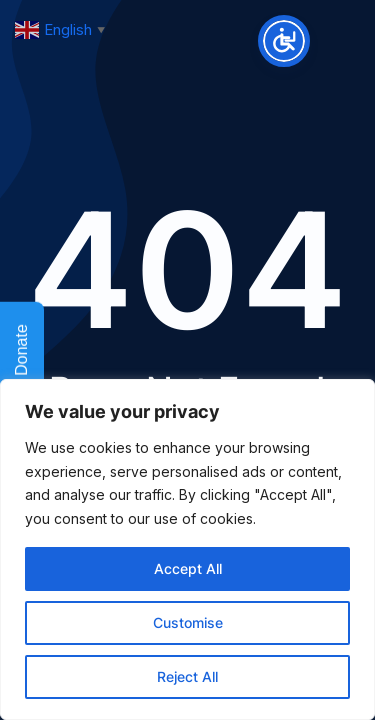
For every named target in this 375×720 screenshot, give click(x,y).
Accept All (188, 568)
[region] (187, 549)
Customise (188, 622)
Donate (22, 362)
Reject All (187, 676)
